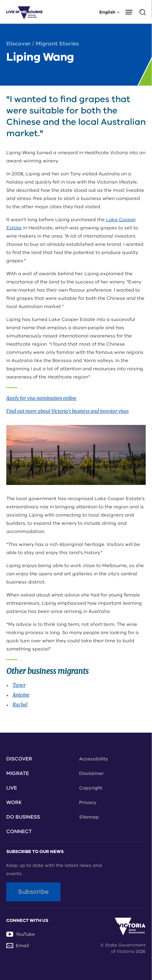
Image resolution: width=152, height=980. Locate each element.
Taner (19, 685)
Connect (19, 832)
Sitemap (89, 817)
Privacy (88, 802)
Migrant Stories (57, 44)
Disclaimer (91, 773)
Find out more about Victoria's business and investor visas (67, 411)
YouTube (21, 934)
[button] (131, 12)
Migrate (18, 773)
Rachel (20, 705)
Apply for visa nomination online (41, 398)
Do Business (23, 817)
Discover (18, 44)
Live (12, 788)
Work (14, 802)
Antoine (21, 695)
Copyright (91, 788)
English (109, 12)
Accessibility (94, 759)
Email (18, 946)
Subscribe (33, 892)
